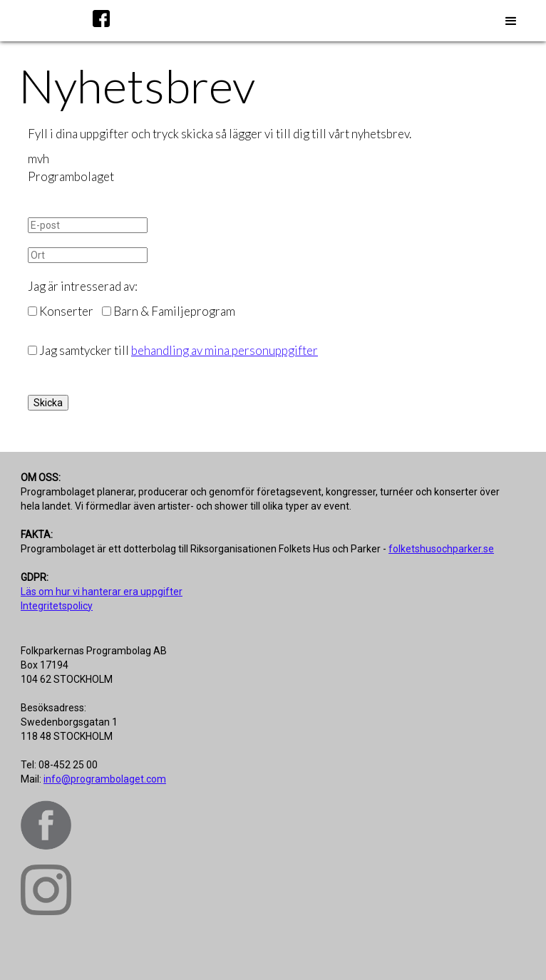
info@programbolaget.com (105, 779)
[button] (511, 21)
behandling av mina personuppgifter (225, 350)
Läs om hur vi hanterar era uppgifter (102, 592)
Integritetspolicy (57, 606)
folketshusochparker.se (441, 549)
